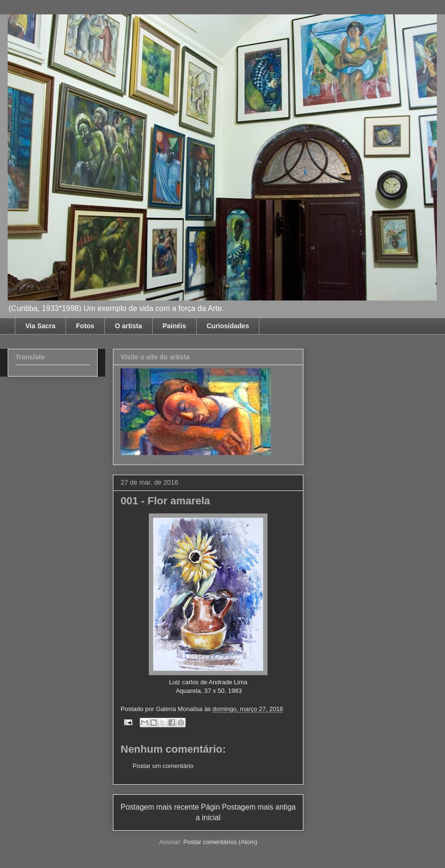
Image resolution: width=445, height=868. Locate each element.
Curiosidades (228, 326)
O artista (128, 326)
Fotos (85, 326)
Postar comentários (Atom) (220, 842)
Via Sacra (40, 326)
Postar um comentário (163, 766)
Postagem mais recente (160, 807)
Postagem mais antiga (259, 807)
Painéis (174, 326)
